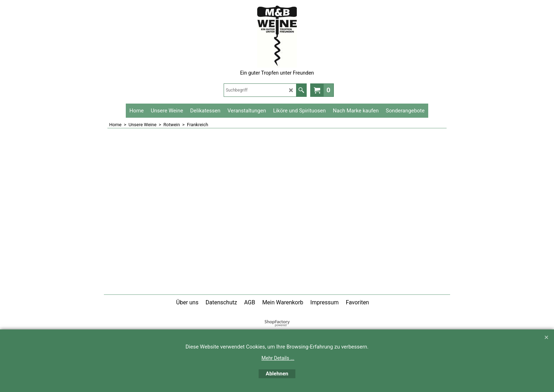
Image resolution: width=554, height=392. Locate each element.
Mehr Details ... (278, 358)
